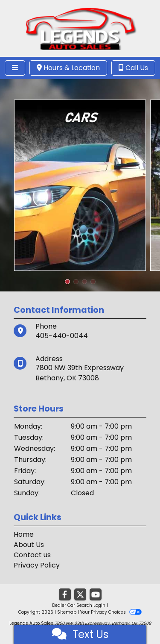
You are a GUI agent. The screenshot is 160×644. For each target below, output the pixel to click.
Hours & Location (68, 68)
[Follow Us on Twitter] (80, 595)
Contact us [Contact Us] (32, 555)
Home (24, 534)
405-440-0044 (62, 336)
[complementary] (134, 618)
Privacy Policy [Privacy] (37, 565)
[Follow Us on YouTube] (96, 595)
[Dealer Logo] (80, 28)
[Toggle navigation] (15, 68)
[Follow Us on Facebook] (65, 595)
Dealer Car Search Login (79, 605)
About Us (29, 545)
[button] (67, 282)
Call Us (133, 68)
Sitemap (67, 612)
